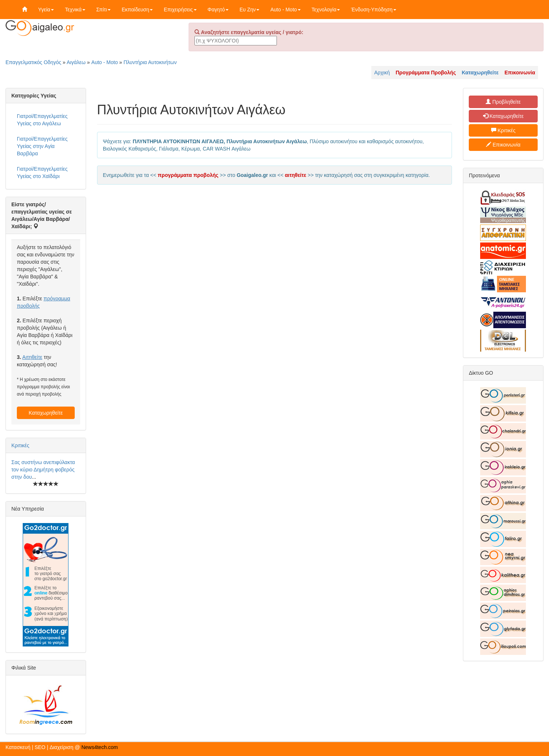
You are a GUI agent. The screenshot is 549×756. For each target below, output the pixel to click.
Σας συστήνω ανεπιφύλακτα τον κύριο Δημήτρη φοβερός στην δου (43, 470)
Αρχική (382, 73)
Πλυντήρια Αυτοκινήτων (150, 62)
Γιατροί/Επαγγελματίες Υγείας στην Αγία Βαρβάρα (42, 146)
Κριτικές (20, 445)
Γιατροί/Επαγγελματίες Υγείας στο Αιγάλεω (42, 120)
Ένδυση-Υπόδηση (373, 10)
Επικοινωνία (503, 145)
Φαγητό (218, 10)
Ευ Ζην (249, 10)
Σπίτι (103, 10)
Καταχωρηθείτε (46, 413)
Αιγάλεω (76, 62)
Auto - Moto (285, 10)
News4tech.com (100, 747)
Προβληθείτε (503, 102)
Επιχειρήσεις (180, 10)
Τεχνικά (75, 10)
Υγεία (46, 10)
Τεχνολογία (326, 10)
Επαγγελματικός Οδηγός (33, 62)
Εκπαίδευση (137, 10)
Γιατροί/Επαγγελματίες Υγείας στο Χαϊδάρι (42, 173)
